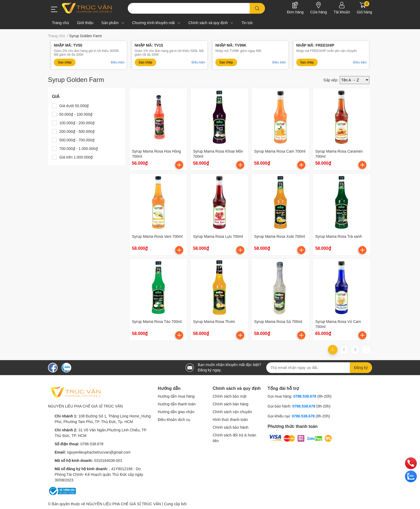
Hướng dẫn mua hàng (176, 396)
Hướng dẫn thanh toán (177, 404)
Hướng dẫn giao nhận (176, 412)
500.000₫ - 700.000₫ (77, 140)
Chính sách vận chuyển (232, 412)
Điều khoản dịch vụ (174, 420)
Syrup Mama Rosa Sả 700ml (278, 322)
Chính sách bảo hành (230, 427)
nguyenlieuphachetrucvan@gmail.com (99, 452)
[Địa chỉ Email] (319, 368)
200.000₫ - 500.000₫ (77, 131)
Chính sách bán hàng (230, 404)
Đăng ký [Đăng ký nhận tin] (361, 368)
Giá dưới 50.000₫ (74, 106)
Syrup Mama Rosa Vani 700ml (157, 236)
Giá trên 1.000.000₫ (76, 157)
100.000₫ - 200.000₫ (77, 123)
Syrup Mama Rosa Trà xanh (339, 236)
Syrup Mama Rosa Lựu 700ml (218, 236)
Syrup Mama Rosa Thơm (214, 322)
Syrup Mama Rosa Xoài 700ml (280, 236)
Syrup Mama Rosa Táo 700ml (157, 322)
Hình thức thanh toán (230, 420)
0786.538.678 (92, 444)
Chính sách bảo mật (230, 396)
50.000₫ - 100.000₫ (76, 114)
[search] (257, 8)
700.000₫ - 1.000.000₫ (78, 149)
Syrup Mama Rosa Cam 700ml (280, 151)
